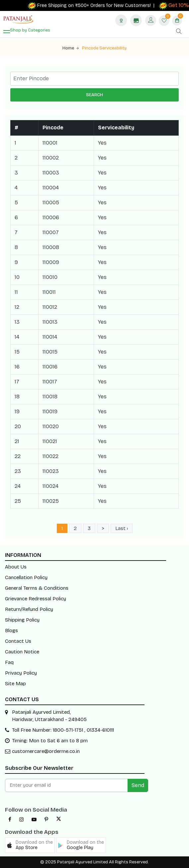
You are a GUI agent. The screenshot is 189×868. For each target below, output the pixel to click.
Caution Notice (22, 652)
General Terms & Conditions (37, 588)
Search (94, 95)
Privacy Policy (21, 673)
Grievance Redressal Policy (36, 599)
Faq (9, 662)
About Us (16, 567)
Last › (122, 528)
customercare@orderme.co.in (46, 751)
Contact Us (18, 641)
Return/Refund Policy (29, 609)
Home (71, 48)
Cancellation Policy (26, 577)
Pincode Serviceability (104, 48)
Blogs (11, 631)
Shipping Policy (22, 620)
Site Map (15, 684)
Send (138, 785)
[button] (30, 845)
